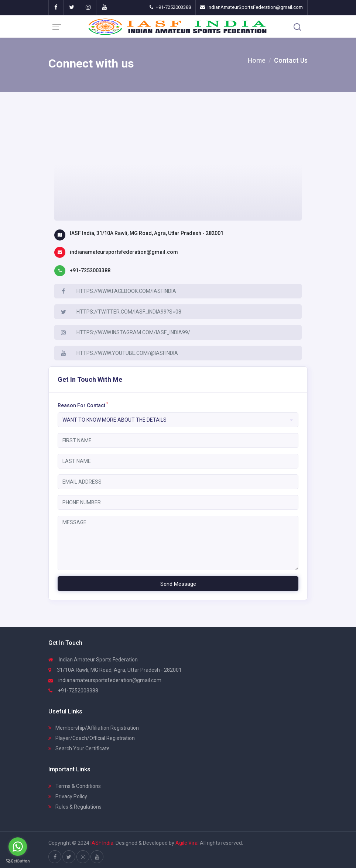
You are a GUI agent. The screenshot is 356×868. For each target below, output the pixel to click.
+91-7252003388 (90, 270)
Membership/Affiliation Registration (94, 728)
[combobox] (178, 420)
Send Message (178, 584)
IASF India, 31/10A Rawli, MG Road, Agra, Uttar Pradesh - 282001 (147, 233)
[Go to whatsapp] (18, 847)
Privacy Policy (68, 796)
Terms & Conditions (75, 786)
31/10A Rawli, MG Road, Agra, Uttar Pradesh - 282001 (115, 670)
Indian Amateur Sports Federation (93, 660)
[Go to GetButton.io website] (18, 861)
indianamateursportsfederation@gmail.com (124, 252)
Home (257, 60)
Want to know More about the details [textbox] (114, 420)
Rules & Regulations (75, 807)
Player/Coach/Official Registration (92, 738)
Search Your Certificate (79, 748)
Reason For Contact (83, 405)
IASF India (102, 843)
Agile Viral (187, 843)
